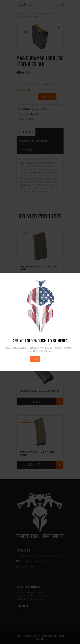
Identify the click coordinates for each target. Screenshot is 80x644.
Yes (35, 359)
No (45, 359)
